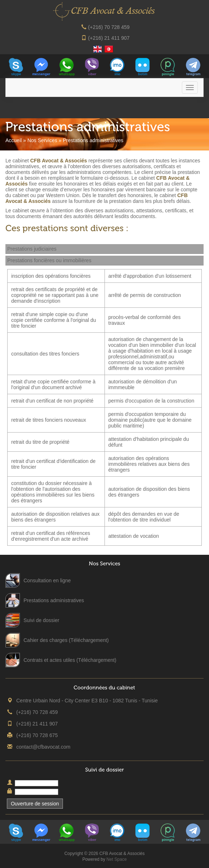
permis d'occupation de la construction (152, 401)
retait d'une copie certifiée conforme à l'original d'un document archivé (53, 384)
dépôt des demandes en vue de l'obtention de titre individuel (144, 517)
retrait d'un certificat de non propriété (52, 401)
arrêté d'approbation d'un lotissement (150, 276)
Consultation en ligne (47, 580)
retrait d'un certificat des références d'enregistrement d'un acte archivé (51, 536)
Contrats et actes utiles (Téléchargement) (70, 660)
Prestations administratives (54, 600)
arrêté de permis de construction (145, 295)
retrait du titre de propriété (40, 442)
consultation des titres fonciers (45, 354)
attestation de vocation (134, 536)
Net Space (116, 859)
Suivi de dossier (41, 620)
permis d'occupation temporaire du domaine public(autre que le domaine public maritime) (150, 420)
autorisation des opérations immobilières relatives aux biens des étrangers (149, 464)
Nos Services (42, 140)
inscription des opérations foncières (51, 276)
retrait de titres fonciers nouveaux (49, 420)
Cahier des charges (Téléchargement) (66, 640)
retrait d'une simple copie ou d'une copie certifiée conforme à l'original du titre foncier (54, 320)
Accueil (14, 140)
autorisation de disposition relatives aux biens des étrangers (55, 517)
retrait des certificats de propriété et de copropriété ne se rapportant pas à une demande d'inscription (55, 295)
